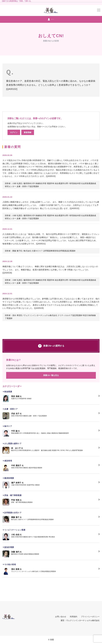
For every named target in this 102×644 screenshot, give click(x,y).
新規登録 (28, 132)
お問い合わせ (61, 617)
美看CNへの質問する (51, 346)
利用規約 (74, 617)
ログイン (51, 19)
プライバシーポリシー (90, 617)
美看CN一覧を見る (51, 375)
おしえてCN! (51, 36)
